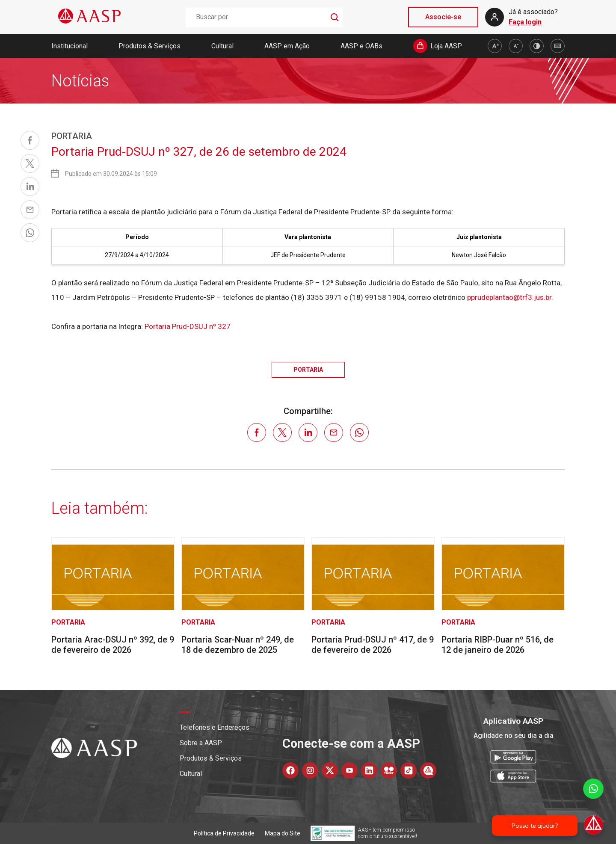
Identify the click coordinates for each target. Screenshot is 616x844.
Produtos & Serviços (150, 46)
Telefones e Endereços (215, 727)
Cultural (222, 46)
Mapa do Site (283, 833)
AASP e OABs (361, 46)
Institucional (70, 46)
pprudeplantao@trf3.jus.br (509, 297)
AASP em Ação (287, 46)
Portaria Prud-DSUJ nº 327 (188, 326)
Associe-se (443, 17)
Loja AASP (446, 46)
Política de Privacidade (224, 833)
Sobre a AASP (201, 743)
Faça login (525, 22)
